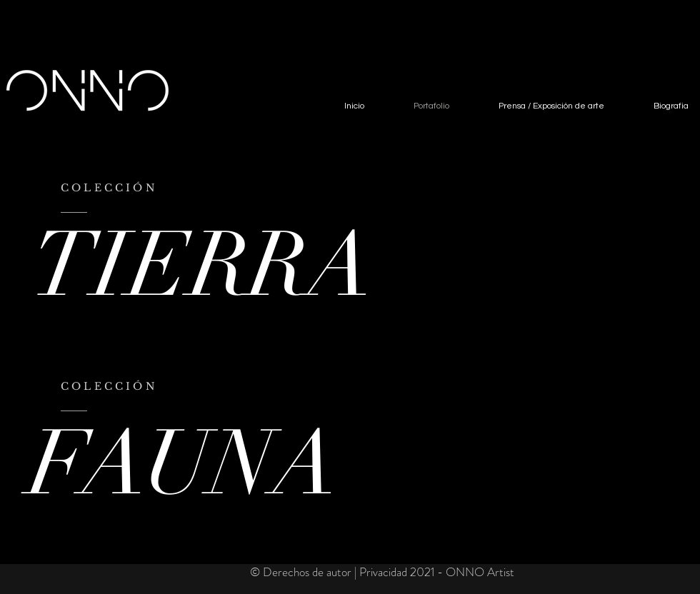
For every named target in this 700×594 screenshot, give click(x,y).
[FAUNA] (274, 464)
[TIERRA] (213, 266)
